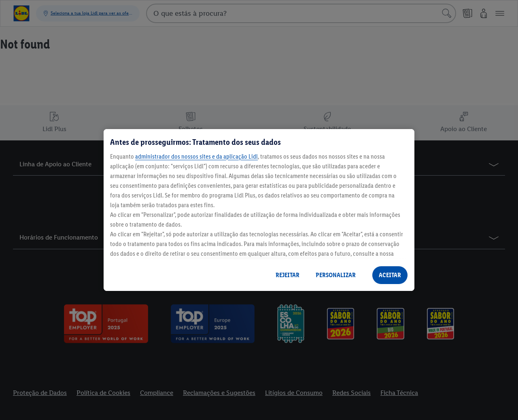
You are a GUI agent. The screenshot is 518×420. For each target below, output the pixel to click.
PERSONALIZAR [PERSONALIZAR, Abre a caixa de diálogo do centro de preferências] (336, 275)
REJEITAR (288, 275)
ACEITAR (390, 275)
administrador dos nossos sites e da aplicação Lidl (196, 156)
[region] (259, 210)
